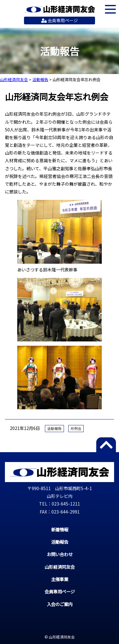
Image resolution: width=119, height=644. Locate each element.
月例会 (76, 428)
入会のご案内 (60, 604)
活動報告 (54, 428)
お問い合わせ (60, 554)
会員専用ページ (59, 20)
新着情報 (60, 529)
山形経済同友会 (59, 9)
